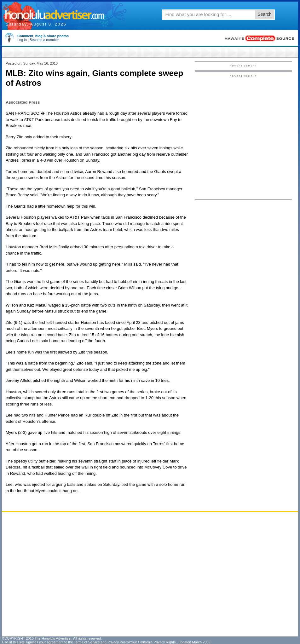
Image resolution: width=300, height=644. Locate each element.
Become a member (44, 40)
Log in (22, 40)
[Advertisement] (69, 137)
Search (264, 14)
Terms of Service (87, 642)
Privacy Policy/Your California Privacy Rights (142, 642)
